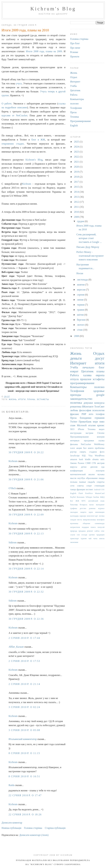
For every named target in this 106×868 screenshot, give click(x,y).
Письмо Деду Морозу (88, 247)
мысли (73, 478)
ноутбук (81, 478)
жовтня (81, 285)
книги (91, 448)
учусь (19, 83)
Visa (90, 456)
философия (85, 410)
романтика (76, 407)
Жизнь (13, 399)
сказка (101, 441)
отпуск (74, 379)
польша (74, 482)
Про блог (75, 43)
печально (88, 367)
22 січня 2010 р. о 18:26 (25, 814)
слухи (73, 535)
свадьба (91, 482)
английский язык (96, 501)
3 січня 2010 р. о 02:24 (24, 707)
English (74, 125)
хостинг (89, 489)
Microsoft (82, 425)
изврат (74, 371)
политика (76, 403)
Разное (81, 463)
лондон (73, 520)
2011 (77, 207)
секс (103, 531)
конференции (76, 471)
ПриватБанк (85, 422)
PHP (84, 414)
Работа (74, 95)
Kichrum (27, 184)
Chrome (101, 433)
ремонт (90, 531)
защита (83, 512)
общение (87, 523)
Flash (81, 493)
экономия (74, 542)
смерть (83, 452)
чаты (95, 538)
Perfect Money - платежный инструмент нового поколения (90, 256)
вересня (81, 290)
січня (80, 330)
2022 (77, 157)
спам (73, 425)
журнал (101, 508)
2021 (77, 162)
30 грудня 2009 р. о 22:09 (26, 515)
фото (102, 452)
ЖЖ (77, 501)
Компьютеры (77, 99)
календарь (74, 516)
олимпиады (100, 523)
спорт (89, 486)
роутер (73, 452)
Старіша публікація (55, 828)
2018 (77, 177)
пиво (102, 422)
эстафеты (43, 399)
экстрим (89, 433)
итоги (22, 399)
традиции (100, 535)
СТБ (94, 463)
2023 (77, 152)
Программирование (81, 121)
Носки (80, 273)
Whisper (89, 497)
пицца (102, 478)
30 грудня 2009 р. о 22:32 (26, 592)
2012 (77, 202)
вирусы (74, 467)
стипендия (99, 486)
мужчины (74, 523)
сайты (97, 531)
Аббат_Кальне (16, 647)
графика (74, 508)
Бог (72, 501)
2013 (77, 197)
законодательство (81, 399)
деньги (76, 358)
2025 (77, 142)
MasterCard (100, 493)
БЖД (102, 497)
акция (79, 448)
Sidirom (13, 542)
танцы (73, 489)
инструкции (76, 433)
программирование (82, 383)
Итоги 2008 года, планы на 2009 (44, 51)
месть (80, 520)
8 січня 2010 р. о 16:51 (24, 776)
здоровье (99, 391)
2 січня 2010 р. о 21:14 (24, 684)
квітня (81, 315)
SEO (72, 429)
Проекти (75, 57)
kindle (88, 459)
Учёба (73, 86)
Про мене (75, 48)
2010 (77, 212)
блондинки (86, 418)
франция (81, 489)
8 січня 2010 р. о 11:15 (24, 753)
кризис (101, 425)
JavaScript (75, 456)
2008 (77, 336)
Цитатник (75, 90)
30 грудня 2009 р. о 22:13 (26, 534)
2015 (77, 187)
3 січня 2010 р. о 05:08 (24, 730)
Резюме (74, 52)
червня (81, 305)
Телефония (76, 108)
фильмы (74, 444)
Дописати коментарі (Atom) (34, 835)
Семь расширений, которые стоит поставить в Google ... (89, 238)
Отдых (74, 77)
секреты (101, 482)
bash (81, 459)
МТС (84, 501)
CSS (103, 490)
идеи (91, 512)
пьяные (83, 482)
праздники (89, 441)
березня (81, 320)
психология (98, 410)
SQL (84, 456)
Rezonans (81, 497)
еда (103, 467)
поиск (93, 527)
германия (100, 418)
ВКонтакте (88, 407)
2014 (77, 192)
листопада (83, 280)
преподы (76, 395)
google (100, 395)
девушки (88, 403)
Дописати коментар (12, 823)
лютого (81, 325)
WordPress (100, 456)
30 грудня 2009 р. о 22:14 (26, 569)
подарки (85, 527)
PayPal (73, 497)
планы (31, 399)
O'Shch (12, 488)
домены (92, 508)
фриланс (75, 414)
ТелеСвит (99, 407)
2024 (77, 147)
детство (83, 508)
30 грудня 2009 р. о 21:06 (26, 479)
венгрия (101, 437)
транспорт (74, 538)
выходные (100, 505)
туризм (84, 538)
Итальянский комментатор (23, 739)
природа (74, 531)
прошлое (86, 379)
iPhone (81, 429)
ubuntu (96, 459)
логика (102, 516)
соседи (84, 535)
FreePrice (89, 493)
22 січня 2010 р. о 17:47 (25, 795)
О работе (7, 104)
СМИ (88, 463)
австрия (101, 463)
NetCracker (86, 444)
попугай (101, 527)
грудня (81, 221)
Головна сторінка (33, 828)
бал (85, 448)
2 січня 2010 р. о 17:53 (24, 661)
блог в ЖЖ (38, 140)
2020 (77, 167)
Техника (75, 117)
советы (80, 486)
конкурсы (99, 403)
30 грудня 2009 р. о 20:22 (26, 452)
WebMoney (99, 444)
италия (92, 425)
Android (97, 490)
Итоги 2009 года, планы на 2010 (25, 30)
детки (84, 467)
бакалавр (74, 505)
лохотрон (100, 471)
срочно (92, 535)
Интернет (75, 82)
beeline (96, 497)
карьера (83, 516)
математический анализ (82, 474)
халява (87, 375)
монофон (101, 520)
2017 (77, 182)
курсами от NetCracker (14, 115)
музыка (101, 474)
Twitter (74, 422)
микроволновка (89, 520)
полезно (74, 104)
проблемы (100, 448)
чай (90, 538)
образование (92, 478)
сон (78, 535)
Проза (73, 112)
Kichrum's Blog (53, 9)
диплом (94, 467)
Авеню (73, 463)
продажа (82, 531)
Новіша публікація (11, 828)
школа (102, 538)
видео (102, 429)
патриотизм (75, 527)
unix (102, 459)
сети (72, 486)
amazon (74, 459)
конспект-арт (92, 516)
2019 (77, 172)
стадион (93, 452)
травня (81, 310)
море (95, 422)
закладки (74, 512)
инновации (100, 512)
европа (100, 375)
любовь (74, 410)
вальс (92, 505)
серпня (81, 295)
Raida (11, 785)
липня (81, 300)
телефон (100, 414)
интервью (75, 441)
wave (72, 448)
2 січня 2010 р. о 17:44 (24, 638)
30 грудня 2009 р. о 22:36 (26, 619)
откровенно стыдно (13, 144)
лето (91, 414)
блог (102, 367)
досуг (100, 358)
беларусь (84, 505)
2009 (77, 217)
